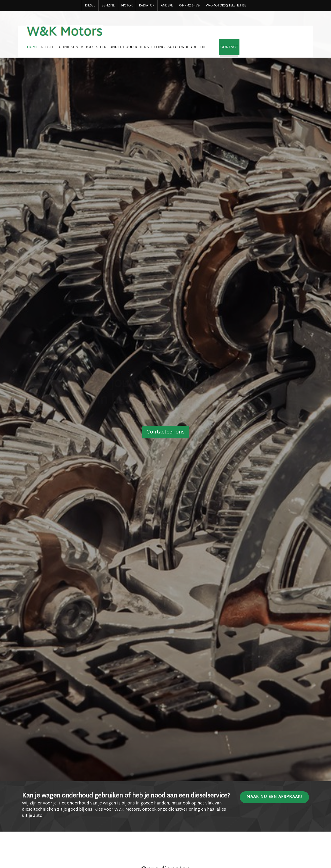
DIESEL (90, 6)
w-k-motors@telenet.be (226, 6)
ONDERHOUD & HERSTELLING (203, 36)
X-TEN (167, 36)
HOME (98, 36)
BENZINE (108, 6)
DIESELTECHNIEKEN (125, 36)
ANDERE (167, 6)
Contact (295, 36)
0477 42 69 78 (189, 6)
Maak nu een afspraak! (274, 797)
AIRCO (153, 36)
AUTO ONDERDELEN (252, 36)
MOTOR (127, 6)
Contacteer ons (165, 432)
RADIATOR (147, 6)
